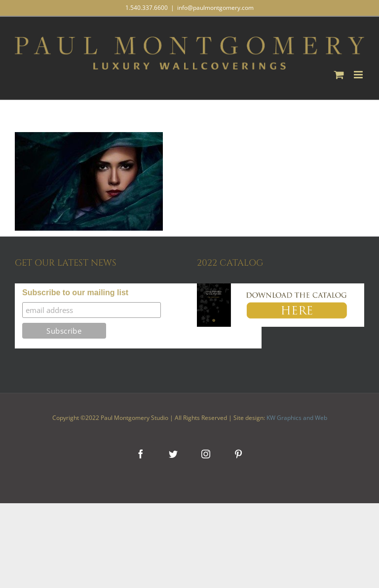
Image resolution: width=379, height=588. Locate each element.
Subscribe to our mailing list (75, 293)
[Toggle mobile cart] (339, 75)
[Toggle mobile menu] (359, 75)
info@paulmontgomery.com (215, 8)
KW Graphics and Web (297, 418)
